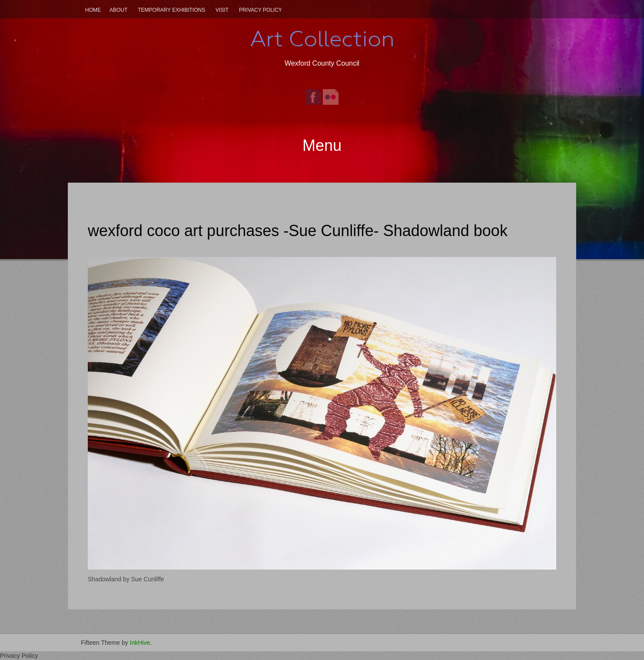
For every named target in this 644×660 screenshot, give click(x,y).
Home (93, 10)
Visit (222, 10)
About (118, 10)
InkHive (140, 643)
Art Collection (322, 39)
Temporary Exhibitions (171, 10)
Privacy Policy (261, 10)
